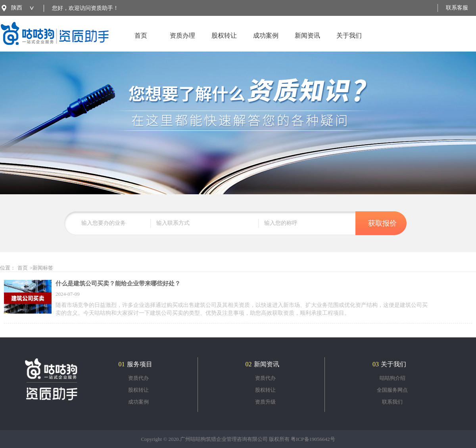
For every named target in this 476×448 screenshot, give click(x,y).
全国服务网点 (392, 390)
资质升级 (265, 402)
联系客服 (457, 8)
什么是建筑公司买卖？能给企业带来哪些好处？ (118, 283)
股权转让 (224, 42)
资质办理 (182, 42)
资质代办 (138, 378)
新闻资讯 (307, 42)
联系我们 (392, 402)
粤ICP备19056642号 (313, 439)
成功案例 (266, 42)
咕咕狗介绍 (393, 378)
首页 (141, 42)
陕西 (17, 8)
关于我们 (349, 42)
